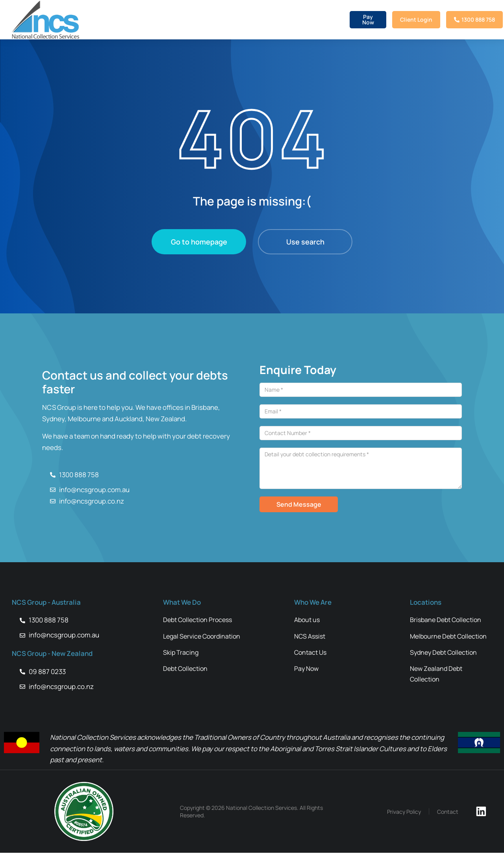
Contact (456, 821)
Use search (305, 242)
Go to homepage (199, 242)
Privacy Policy (412, 821)
